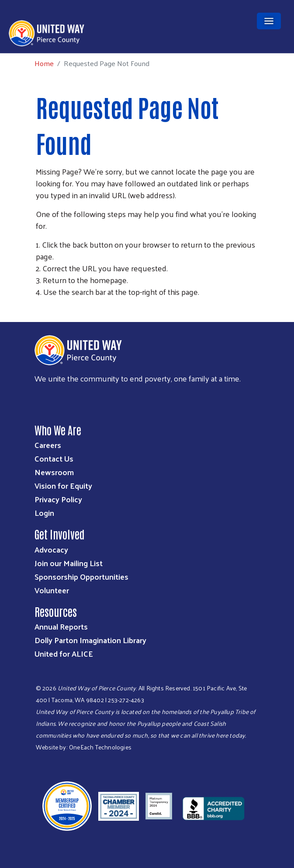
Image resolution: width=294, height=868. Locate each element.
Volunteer (52, 590)
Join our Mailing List (69, 563)
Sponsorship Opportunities (81, 576)
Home (44, 63)
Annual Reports (61, 626)
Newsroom (54, 472)
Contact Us (54, 458)
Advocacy (51, 549)
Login (44, 513)
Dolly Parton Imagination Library (90, 640)
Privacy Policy (58, 499)
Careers (48, 445)
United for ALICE (64, 653)
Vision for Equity (63, 485)
